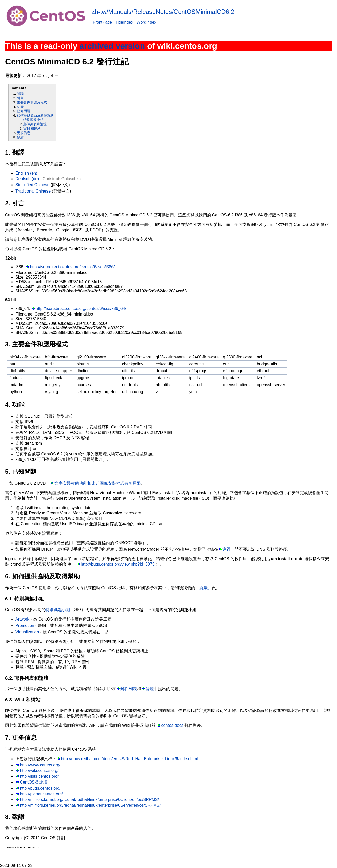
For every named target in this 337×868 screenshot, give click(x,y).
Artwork (22, 619)
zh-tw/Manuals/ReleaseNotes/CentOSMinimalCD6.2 (163, 12)
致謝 (20, 137)
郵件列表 (129, 689)
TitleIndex (124, 22)
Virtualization (27, 632)
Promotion (25, 626)
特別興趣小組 (33, 120)
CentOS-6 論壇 (34, 782)
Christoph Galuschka (62, 179)
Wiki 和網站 (32, 128)
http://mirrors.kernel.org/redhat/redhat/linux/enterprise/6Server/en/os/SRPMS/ (90, 805)
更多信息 (24, 133)
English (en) (26, 173)
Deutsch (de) (27, 179)
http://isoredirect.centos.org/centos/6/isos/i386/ (72, 267)
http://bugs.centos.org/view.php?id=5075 (118, 564)
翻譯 (20, 94)
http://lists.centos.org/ (39, 776)
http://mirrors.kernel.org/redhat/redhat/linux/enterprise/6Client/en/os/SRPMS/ (89, 800)
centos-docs (172, 725)
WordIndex (147, 22)
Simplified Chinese (32, 185)
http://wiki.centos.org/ (39, 771)
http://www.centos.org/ (40, 765)
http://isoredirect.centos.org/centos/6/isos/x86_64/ (81, 308)
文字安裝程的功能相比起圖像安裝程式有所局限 (98, 483)
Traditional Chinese (33, 191)
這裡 (227, 549)
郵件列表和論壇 (35, 124)
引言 (20, 98)
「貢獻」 (203, 588)
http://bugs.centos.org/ (40, 788)
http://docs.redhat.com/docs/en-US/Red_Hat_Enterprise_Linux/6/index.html (129, 759)
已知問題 (24, 111)
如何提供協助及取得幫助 (35, 115)
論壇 (150, 689)
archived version (112, 46)
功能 (20, 107)
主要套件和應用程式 (32, 102)
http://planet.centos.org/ (41, 794)
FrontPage (102, 22)
